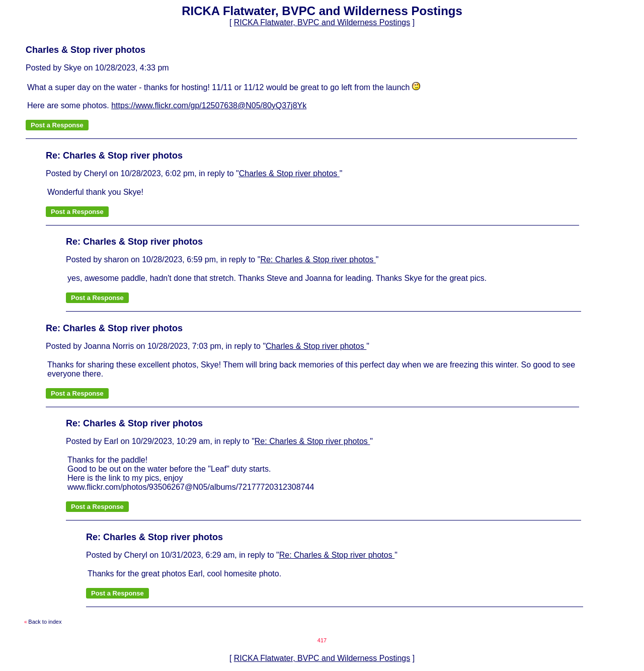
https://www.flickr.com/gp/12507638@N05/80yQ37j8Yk (209, 105)
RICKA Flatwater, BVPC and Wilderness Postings (322, 22)
